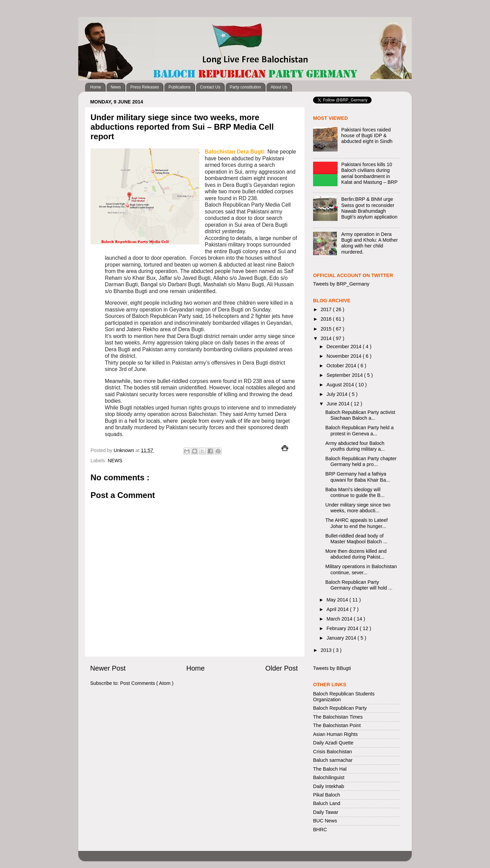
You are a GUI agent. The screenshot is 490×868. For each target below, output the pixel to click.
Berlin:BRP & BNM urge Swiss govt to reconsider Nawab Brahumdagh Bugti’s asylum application (369, 208)
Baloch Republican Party (340, 708)
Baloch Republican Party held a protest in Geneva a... (360, 430)
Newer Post (108, 668)
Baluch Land (327, 803)
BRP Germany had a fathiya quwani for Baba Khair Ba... (358, 477)
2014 (327, 338)
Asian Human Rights (335, 734)
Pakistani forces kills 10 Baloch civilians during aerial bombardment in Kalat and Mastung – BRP (370, 173)
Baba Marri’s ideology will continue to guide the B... (355, 492)
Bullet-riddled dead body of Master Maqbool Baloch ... (356, 539)
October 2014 (342, 366)
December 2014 (345, 347)
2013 (327, 650)
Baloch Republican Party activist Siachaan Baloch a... (360, 415)
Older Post (282, 668)
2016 (327, 319)
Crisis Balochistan (332, 752)
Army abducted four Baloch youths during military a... (355, 446)
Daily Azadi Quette (333, 743)
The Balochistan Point (337, 725)
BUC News (325, 821)
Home (96, 87)
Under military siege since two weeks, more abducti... (358, 508)
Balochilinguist (329, 777)
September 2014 (345, 375)
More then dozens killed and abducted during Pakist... (356, 554)
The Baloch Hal (330, 769)
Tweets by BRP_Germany (341, 284)
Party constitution (245, 87)
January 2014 (342, 638)
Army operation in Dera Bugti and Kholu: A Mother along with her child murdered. (370, 243)
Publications (179, 87)
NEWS (115, 461)
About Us (279, 87)
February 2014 (343, 628)
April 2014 (338, 609)
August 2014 (341, 385)
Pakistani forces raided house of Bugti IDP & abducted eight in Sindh (367, 136)
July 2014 (338, 394)
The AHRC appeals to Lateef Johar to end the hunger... (356, 523)
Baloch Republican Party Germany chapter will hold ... (359, 585)
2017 (327, 309)
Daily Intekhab (329, 786)
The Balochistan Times (338, 717)
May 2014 (338, 600)
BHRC (320, 830)
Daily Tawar (326, 812)
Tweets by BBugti (332, 668)
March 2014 (340, 619)
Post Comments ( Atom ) (147, 683)
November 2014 (345, 356)
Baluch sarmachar (333, 760)
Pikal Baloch (326, 795)
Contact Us (210, 87)
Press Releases (145, 87)
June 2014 (339, 404)
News (116, 87)
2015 (327, 329)
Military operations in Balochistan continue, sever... (361, 569)
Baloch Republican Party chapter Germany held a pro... (361, 461)
